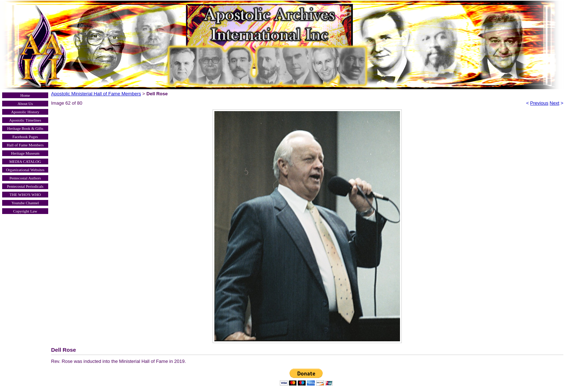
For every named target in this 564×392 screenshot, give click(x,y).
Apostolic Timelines (25, 120)
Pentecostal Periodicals (25, 186)
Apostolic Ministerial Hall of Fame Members (96, 94)
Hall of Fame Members (25, 145)
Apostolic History (25, 112)
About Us (25, 104)
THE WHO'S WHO (25, 195)
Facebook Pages (25, 137)
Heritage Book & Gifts (25, 128)
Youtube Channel (25, 203)
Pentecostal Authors (25, 178)
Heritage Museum (25, 153)
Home (25, 95)
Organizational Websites (25, 170)
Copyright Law (25, 211)
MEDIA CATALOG (25, 161)
